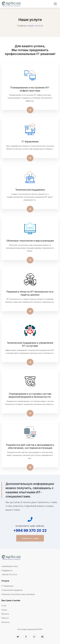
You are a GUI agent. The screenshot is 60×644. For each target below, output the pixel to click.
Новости (5, 618)
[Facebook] (26, 637)
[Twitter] (18, 637)
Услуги (4, 610)
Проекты (5, 614)
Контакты (5, 622)
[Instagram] (34, 637)
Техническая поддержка (12, 590)
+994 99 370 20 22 (30, 531)
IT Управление (7, 586)
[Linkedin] (42, 637)
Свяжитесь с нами (30, 538)
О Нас (4, 606)
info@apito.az (7, 570)
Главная (22, 26)
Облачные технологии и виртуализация (18, 594)
